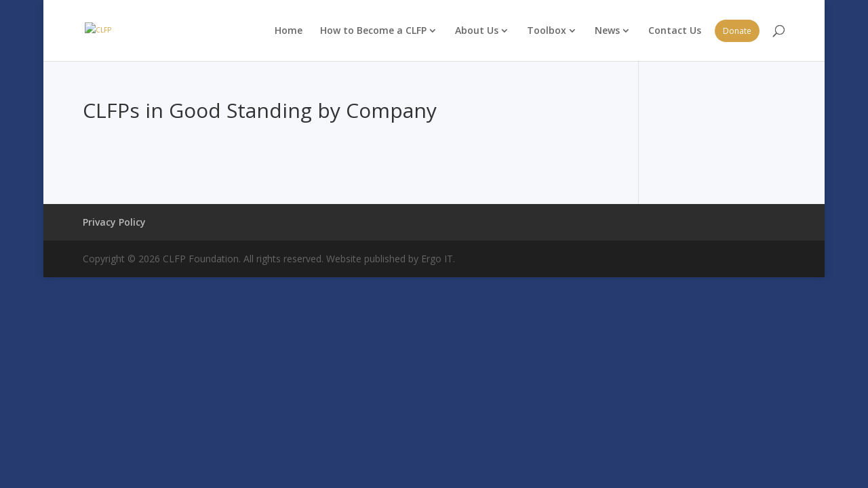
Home (289, 30)
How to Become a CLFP (373, 30)
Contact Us (675, 30)
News (607, 30)
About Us (477, 30)
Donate (737, 31)
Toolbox (547, 30)
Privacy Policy (114, 222)
